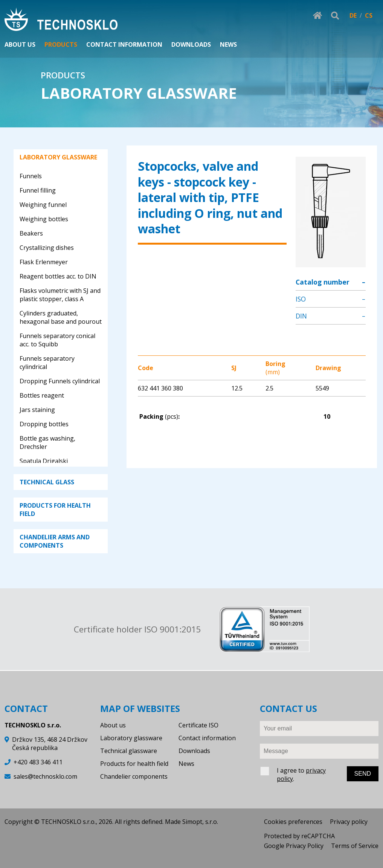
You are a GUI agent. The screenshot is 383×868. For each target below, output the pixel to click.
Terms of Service (355, 846)
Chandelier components (134, 776)
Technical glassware (129, 751)
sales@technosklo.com (45, 776)
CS (369, 15)
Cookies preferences (293, 822)
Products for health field (134, 764)
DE (353, 15)
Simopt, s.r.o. (200, 822)
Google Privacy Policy (294, 846)
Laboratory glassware (131, 738)
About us (113, 725)
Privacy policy (349, 822)
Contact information (207, 738)
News (186, 764)
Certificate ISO (198, 725)
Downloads (194, 751)
